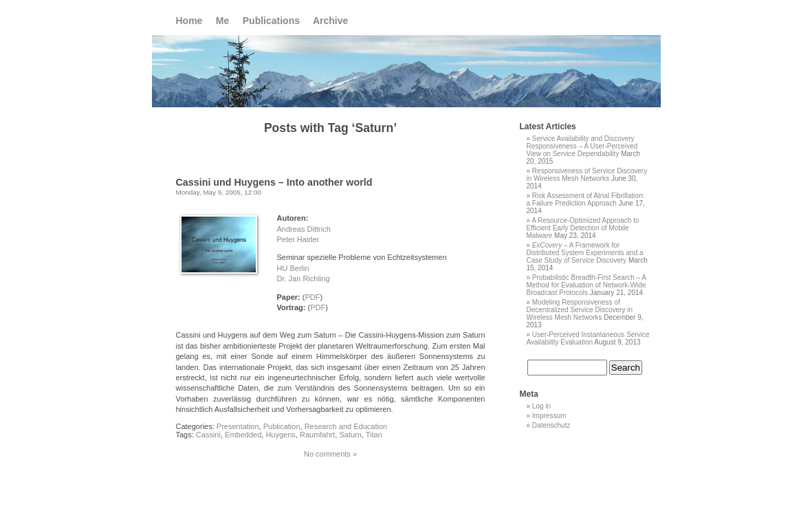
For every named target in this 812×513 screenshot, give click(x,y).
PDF (312, 297)
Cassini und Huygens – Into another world (274, 182)
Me (222, 21)
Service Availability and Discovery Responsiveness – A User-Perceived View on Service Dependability (582, 146)
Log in (541, 406)
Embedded (243, 435)
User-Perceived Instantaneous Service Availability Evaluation (588, 338)
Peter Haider (298, 239)
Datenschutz (551, 425)
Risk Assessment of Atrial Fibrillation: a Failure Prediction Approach (586, 199)
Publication (282, 426)
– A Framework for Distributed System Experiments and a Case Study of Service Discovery (585, 253)
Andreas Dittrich (304, 229)
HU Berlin (293, 268)
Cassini (208, 435)
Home (189, 21)
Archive (330, 21)
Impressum (549, 416)
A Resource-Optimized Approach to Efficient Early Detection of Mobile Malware (583, 228)
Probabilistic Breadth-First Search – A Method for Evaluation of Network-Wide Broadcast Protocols (586, 285)
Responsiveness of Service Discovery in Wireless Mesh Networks (587, 175)
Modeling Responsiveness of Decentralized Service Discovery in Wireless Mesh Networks (580, 310)
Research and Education (346, 426)
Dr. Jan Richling (304, 279)
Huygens (280, 435)
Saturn (350, 435)
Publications (271, 21)
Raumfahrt (317, 435)
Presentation (238, 426)
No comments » (330, 454)
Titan (374, 435)
